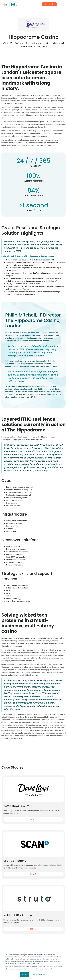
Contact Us (49, 4)
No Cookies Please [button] (39, 975)
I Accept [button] (25, 975)
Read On (33, 819)
